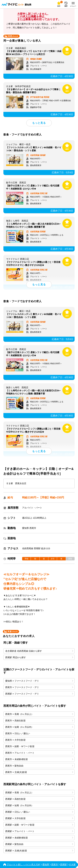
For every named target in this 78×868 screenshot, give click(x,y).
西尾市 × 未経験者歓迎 (39, 759)
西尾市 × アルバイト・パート (39, 753)
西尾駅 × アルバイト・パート (39, 831)
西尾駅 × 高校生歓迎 (39, 799)
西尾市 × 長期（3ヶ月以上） (39, 714)
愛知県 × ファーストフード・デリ (39, 681)
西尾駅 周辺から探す (39, 657)
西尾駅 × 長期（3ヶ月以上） (39, 793)
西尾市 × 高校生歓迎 (39, 721)
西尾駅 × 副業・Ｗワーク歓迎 (39, 825)
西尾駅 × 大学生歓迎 (39, 818)
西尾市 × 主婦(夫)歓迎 (39, 772)
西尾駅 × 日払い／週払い (39, 812)
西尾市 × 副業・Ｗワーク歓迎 (39, 746)
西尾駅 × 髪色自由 (39, 844)
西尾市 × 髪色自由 (39, 766)
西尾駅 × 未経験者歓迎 (39, 838)
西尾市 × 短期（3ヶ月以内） (39, 727)
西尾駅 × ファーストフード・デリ (39, 694)
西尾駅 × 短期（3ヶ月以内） (39, 805)
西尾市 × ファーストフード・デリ (39, 687)
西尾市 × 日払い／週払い (39, 733)
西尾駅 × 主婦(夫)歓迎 (39, 851)
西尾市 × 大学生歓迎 (39, 740)
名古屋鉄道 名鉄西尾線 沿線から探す (39, 651)
